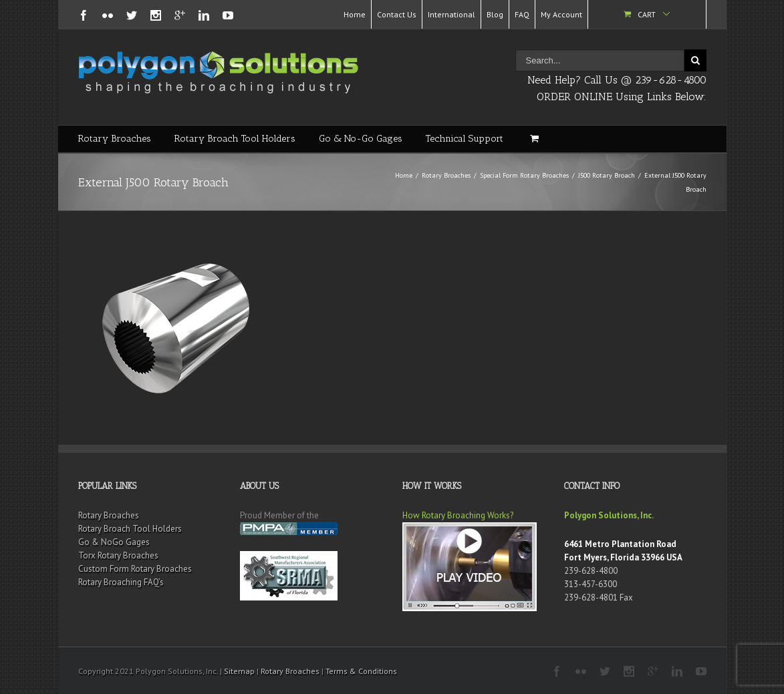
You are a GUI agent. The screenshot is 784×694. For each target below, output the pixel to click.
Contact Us (397, 14)
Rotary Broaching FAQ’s (121, 582)
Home (355, 14)
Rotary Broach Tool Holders (235, 139)
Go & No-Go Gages (361, 139)
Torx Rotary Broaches (118, 555)
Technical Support (465, 139)
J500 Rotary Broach (607, 175)
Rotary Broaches (115, 139)
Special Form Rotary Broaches (524, 175)
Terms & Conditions (361, 671)
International (451, 14)
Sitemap (239, 671)
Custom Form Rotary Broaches (135, 569)
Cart (647, 14)
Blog (495, 14)
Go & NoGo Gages (114, 542)
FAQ (522, 14)
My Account (561, 14)
